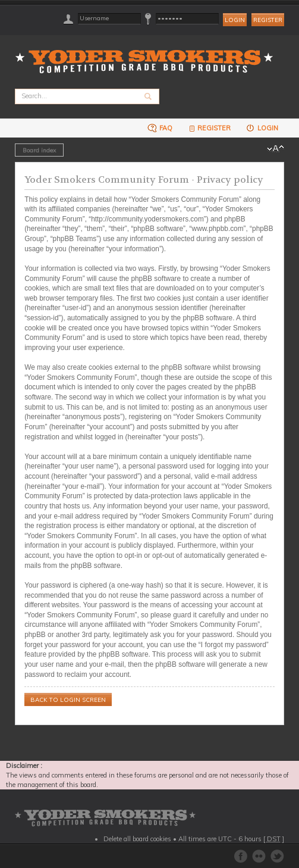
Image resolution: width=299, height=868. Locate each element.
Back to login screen (68, 700)
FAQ (160, 128)
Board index (39, 150)
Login (262, 128)
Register (268, 20)
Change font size (276, 149)
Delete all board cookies (137, 839)
